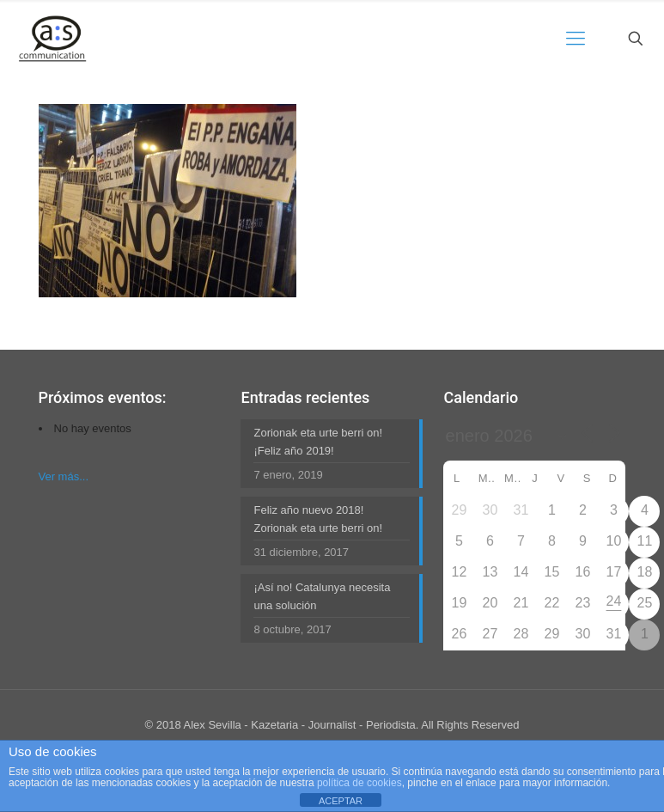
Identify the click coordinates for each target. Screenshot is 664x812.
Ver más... (64, 476)
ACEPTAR (341, 801)
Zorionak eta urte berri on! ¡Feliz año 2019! (318, 442)
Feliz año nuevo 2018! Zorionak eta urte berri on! (318, 519)
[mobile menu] (576, 39)
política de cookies (359, 783)
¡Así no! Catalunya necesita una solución (322, 596)
